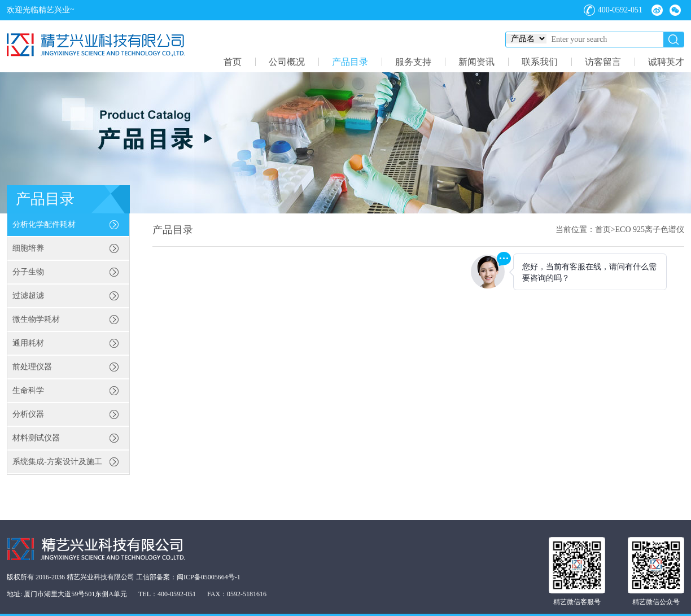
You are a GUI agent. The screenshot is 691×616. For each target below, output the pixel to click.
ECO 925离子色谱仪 (650, 230)
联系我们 (540, 62)
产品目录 (350, 62)
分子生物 (28, 272)
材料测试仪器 (36, 438)
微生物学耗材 (36, 319)
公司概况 (287, 62)
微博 (657, 10)
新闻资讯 (476, 62)
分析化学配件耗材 (44, 224)
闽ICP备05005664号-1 (209, 577)
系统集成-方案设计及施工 (57, 462)
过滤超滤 (28, 296)
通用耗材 (28, 343)
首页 (233, 62)
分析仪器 (28, 414)
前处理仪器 (32, 367)
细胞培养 (28, 248)
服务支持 (413, 62)
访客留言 (603, 62)
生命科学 (28, 390)
